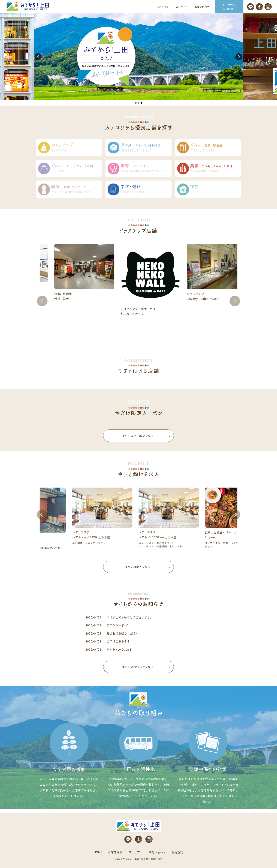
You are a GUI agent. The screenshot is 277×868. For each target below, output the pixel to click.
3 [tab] (141, 103)
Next (235, 301)
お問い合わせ (202, 7)
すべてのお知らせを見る (138, 667)
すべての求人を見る (138, 567)
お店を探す (163, 7)
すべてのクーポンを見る (138, 436)
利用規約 (177, 852)
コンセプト (182, 7)
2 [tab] (138, 103)
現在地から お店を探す (229, 7)
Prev (42, 301)
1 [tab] (135, 103)
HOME (98, 852)
